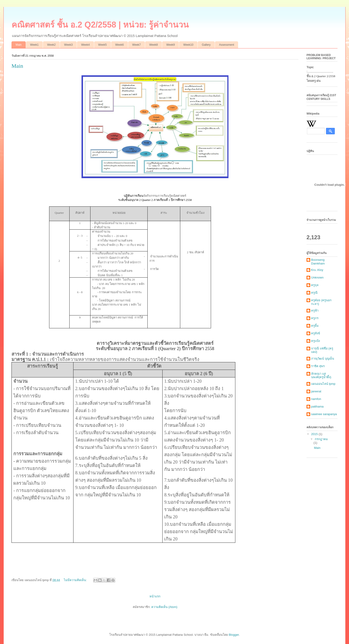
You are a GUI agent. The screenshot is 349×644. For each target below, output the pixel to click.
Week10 (188, 45)
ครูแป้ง (315, 341)
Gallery (206, 45)
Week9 (170, 45)
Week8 (153, 45)
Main (19, 45)
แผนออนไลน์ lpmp (323, 384)
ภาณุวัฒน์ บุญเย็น (323, 359)
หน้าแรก (155, 596)
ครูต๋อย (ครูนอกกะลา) (321, 302)
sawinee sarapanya (324, 414)
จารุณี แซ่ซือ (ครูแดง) (322, 350)
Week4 (85, 45)
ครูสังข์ (316, 333)
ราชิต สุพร (318, 366)
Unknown (317, 277)
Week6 (120, 45)
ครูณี (314, 293)
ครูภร (315, 318)
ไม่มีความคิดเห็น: (76, 580)
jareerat (316, 391)
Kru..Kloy (317, 270)
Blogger (234, 635)
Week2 (51, 45)
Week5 (103, 45)
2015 (315, 434)
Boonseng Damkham (318, 262)
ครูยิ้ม (315, 326)
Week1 (34, 45)
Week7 (137, 45)
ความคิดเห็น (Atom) (164, 607)
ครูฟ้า (315, 311)
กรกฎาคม (321, 439)
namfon (316, 399)
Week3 (68, 45)
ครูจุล (315, 285)
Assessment (227, 45)
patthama (317, 406)
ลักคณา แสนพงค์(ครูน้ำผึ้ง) (321, 375)
